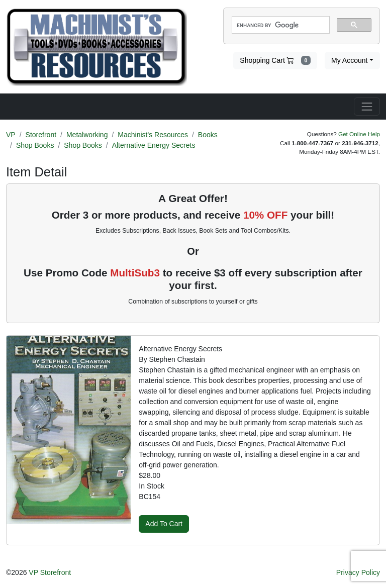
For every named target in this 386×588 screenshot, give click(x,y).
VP (11, 135)
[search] (280, 25)
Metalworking (87, 135)
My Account (349, 60)
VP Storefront (50, 572)
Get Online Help (359, 134)
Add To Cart (164, 524)
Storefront (41, 135)
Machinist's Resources (153, 135)
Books (208, 135)
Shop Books (35, 145)
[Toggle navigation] (367, 107)
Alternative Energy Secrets (154, 145)
